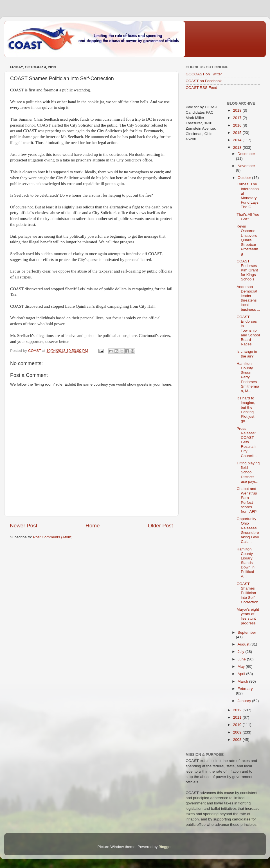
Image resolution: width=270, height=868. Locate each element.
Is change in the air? (247, 354)
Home (93, 526)
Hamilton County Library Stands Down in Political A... (246, 563)
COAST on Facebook (204, 81)
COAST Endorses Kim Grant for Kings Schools (247, 270)
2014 (238, 140)
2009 (238, 732)
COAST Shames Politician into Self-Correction (247, 593)
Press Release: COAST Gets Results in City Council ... (247, 442)
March (243, 681)
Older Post (160, 526)
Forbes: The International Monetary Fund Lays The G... (248, 195)
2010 (238, 725)
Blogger (165, 847)
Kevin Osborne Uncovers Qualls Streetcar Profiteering (247, 240)
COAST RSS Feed (201, 88)
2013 (238, 148)
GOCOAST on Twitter (204, 74)
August (244, 644)
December (246, 154)
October (245, 178)
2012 (238, 710)
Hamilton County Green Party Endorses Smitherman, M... (248, 377)
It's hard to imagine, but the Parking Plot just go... (246, 410)
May (242, 666)
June (242, 659)
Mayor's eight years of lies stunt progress (248, 616)
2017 (238, 118)
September (247, 632)
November (246, 166)
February (245, 689)
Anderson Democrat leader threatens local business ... (248, 298)
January (245, 701)
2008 (238, 740)
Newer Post (24, 526)
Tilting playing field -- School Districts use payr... (248, 472)
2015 (238, 133)
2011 (238, 717)
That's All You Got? (248, 217)
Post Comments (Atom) (53, 537)
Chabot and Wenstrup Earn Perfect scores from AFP (247, 500)
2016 (238, 125)
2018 (238, 110)
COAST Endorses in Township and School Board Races (248, 330)
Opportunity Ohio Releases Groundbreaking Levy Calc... (248, 530)
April (242, 674)
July (242, 652)
